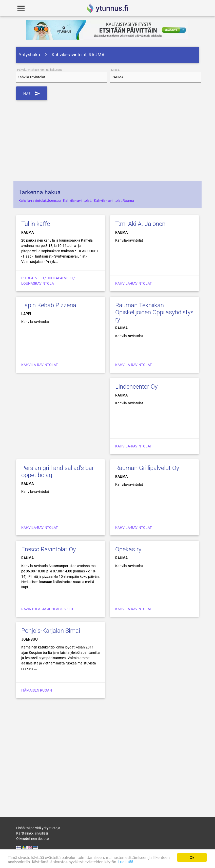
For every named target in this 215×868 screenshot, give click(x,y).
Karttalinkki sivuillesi (32, 833)
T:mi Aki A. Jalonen (140, 224)
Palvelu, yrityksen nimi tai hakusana (40, 70)
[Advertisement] (108, 141)
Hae (32, 93)
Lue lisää (126, 862)
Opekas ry (128, 549)
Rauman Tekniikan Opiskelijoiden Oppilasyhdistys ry (154, 312)
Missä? (116, 70)
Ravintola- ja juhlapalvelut (48, 609)
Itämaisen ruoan (37, 690)
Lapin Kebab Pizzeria (49, 305)
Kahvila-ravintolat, (77, 201)
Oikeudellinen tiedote (32, 839)
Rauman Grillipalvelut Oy (147, 468)
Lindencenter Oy (136, 387)
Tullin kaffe (36, 224)
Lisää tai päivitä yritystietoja (38, 828)
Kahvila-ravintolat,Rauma (114, 201)
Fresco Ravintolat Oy (48, 549)
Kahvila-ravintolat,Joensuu (40, 201)
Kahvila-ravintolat (133, 283)
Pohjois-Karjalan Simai (51, 631)
